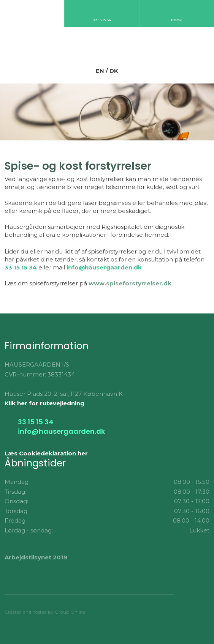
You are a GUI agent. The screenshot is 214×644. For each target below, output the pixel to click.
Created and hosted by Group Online (45, 612)
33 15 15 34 (21, 267)
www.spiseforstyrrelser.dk (130, 283)
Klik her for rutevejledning (44, 403)
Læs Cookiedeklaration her (46, 453)
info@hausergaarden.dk (104, 267)
